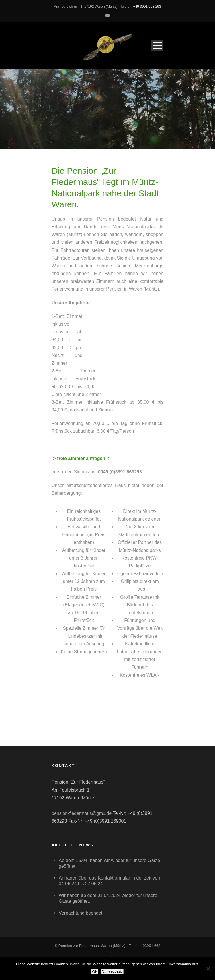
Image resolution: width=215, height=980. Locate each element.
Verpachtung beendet (81, 913)
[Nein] (208, 969)
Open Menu (157, 46)
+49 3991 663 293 (147, 7)
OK (95, 972)
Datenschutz (112, 972)
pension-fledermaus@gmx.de (82, 813)
